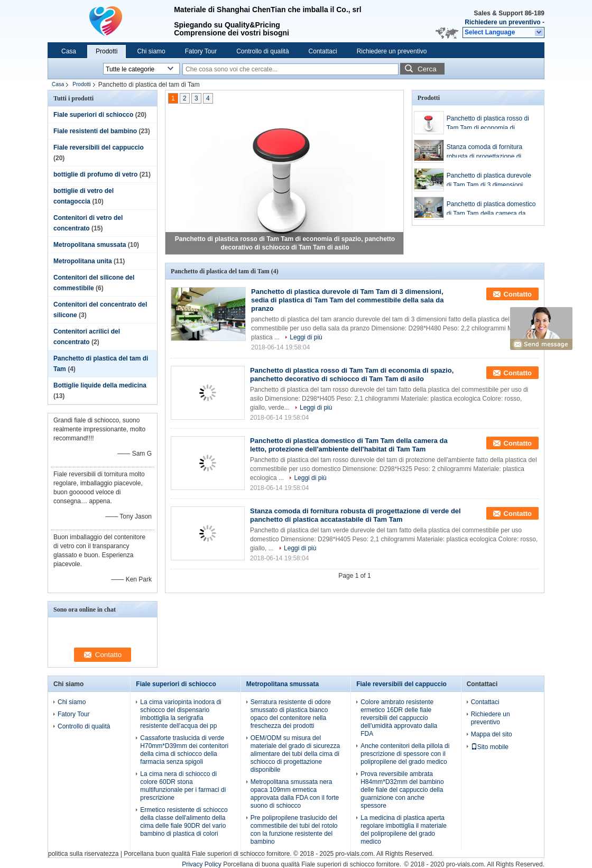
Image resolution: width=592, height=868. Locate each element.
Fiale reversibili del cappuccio (99, 147)
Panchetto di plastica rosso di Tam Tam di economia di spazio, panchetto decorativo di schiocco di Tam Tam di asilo (490, 124)
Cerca (427, 69)
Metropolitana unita (83, 261)
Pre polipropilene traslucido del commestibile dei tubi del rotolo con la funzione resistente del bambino (294, 830)
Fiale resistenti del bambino (95, 131)
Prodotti (107, 51)
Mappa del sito (492, 734)
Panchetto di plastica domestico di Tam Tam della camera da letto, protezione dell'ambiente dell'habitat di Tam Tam (491, 209)
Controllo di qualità (262, 51)
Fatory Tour (201, 51)
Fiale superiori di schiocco (93, 115)
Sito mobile (490, 747)
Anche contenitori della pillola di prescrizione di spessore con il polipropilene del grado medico (405, 754)
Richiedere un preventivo (502, 22)
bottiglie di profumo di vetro (95, 174)
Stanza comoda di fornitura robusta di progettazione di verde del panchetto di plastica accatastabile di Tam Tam (489, 152)
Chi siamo (151, 51)
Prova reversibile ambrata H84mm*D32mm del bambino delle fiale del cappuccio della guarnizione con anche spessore (402, 790)
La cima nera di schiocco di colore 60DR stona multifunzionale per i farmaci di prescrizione (183, 786)
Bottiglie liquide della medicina (100, 385)
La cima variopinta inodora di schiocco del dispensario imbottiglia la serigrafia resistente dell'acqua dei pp (181, 714)
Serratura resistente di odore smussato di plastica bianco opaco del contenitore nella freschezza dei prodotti (291, 714)
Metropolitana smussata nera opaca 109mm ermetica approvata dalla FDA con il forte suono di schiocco (295, 794)
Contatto (518, 294)
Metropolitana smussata (90, 245)
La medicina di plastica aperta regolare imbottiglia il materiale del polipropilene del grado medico (404, 830)
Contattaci (323, 51)
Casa (69, 51)
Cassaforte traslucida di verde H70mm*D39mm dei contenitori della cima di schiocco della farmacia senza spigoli (184, 750)
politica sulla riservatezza (83, 854)
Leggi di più (306, 337)
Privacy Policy (202, 864)
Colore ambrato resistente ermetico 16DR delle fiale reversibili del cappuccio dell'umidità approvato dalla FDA (399, 718)
